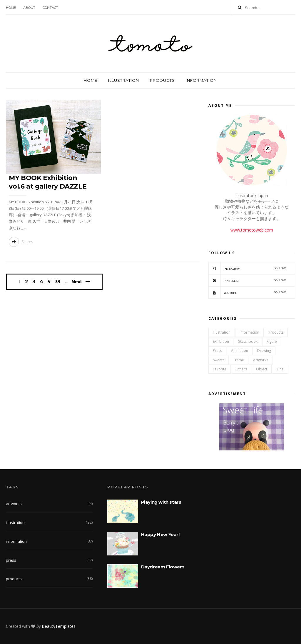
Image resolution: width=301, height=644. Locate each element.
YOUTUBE (247, 292)
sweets (219, 360)
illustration (222, 332)
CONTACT (50, 8)
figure (272, 341)
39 (57, 282)
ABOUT (29, 8)
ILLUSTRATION (124, 80)
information (249, 332)
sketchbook (248, 341)
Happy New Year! (160, 534)
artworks (261, 360)
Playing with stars (161, 502)
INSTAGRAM (247, 268)
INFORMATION (201, 80)
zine (280, 369)
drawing (264, 351)
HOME (11, 8)
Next (77, 282)
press (217, 351)
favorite (220, 369)
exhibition (221, 341)
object (262, 369)
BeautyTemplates (59, 626)
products (276, 332)
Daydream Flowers (163, 567)
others (241, 369)
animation (240, 351)
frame (239, 360)
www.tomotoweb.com (252, 230)
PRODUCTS (162, 80)
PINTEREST (247, 280)
